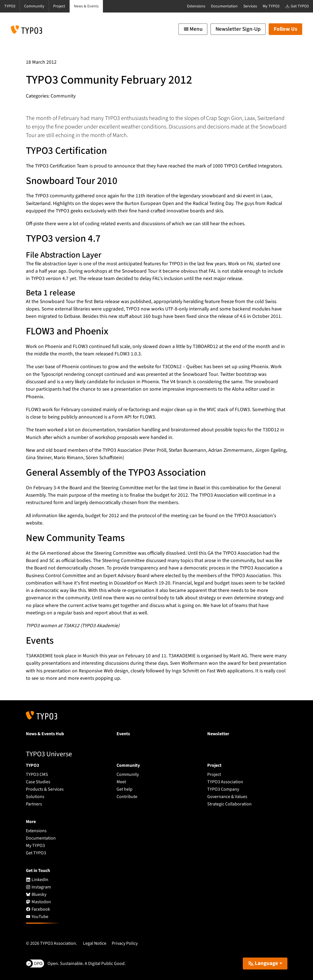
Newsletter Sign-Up (238, 29)
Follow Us (285, 29)
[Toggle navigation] (193, 29)
